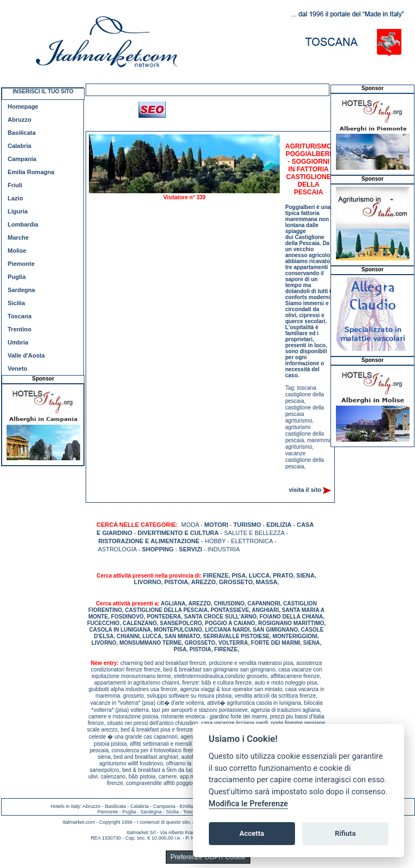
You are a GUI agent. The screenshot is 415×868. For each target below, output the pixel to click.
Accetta (252, 833)
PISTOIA (176, 582)
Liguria (18, 211)
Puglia (17, 277)
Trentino (19, 329)
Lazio (15, 198)
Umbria (18, 342)
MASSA (267, 582)
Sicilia (16, 303)
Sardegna (21, 290)
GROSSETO (236, 582)
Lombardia (23, 224)
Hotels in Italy (65, 806)
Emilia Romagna (31, 172)
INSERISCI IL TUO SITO (43, 91)
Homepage (23, 106)
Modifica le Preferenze (249, 804)
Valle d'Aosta (26, 355)
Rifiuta (345, 833)
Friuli (15, 185)
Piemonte (21, 264)
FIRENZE (216, 575)
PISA (239, 575)
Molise (17, 251)
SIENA (305, 575)
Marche (18, 237)
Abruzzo (19, 120)
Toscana (20, 316)
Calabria (19, 146)
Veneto (17, 368)
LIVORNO (147, 582)
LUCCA (259, 575)
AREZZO (204, 582)
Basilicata (22, 133)
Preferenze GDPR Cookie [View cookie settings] (208, 857)
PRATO (283, 575)
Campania (22, 159)
